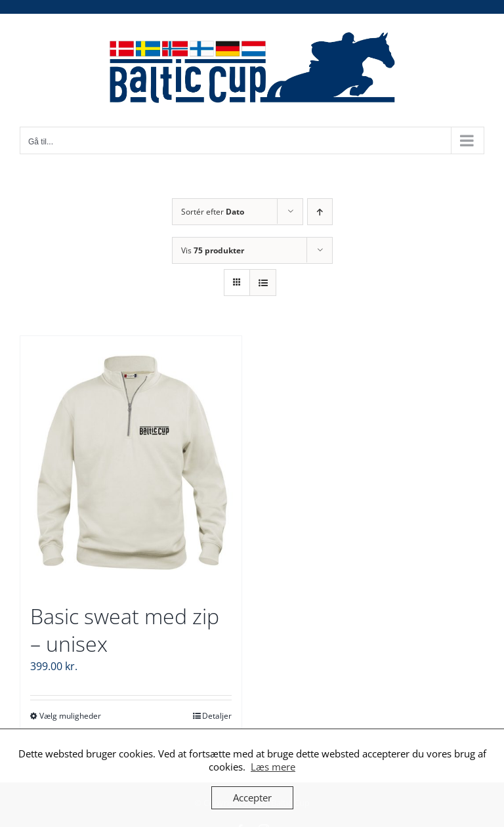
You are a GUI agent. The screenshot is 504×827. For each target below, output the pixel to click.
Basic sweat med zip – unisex (125, 630)
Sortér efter (213, 212)
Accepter (252, 797)
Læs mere (273, 767)
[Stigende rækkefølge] (320, 212)
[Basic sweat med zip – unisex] (131, 463)
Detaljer (217, 716)
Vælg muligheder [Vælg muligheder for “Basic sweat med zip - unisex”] (70, 716)
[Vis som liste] (263, 283)
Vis (213, 250)
